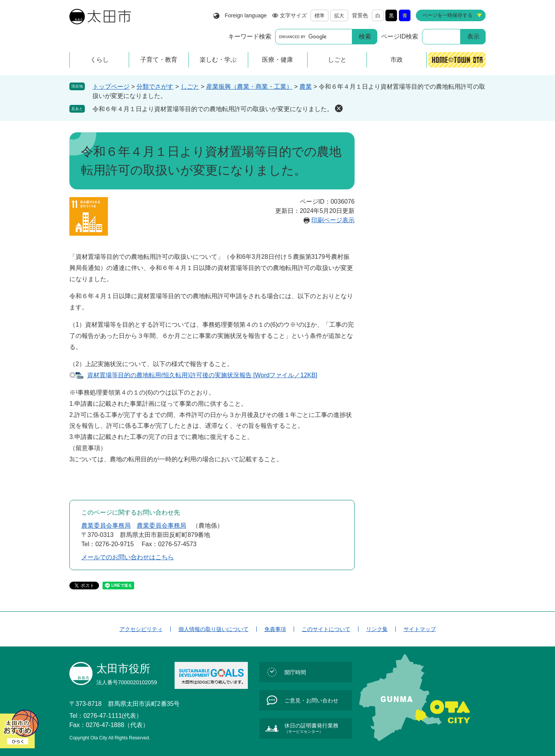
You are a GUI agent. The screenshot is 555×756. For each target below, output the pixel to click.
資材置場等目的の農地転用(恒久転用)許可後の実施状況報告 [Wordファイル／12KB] (202, 375)
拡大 (339, 16)
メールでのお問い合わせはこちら (128, 557)
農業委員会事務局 (106, 526)
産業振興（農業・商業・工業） (249, 87)
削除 (339, 108)
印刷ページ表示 (333, 220)
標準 (320, 16)
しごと (190, 87)
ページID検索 (400, 36)
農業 (306, 87)
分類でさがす (155, 87)
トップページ (111, 87)
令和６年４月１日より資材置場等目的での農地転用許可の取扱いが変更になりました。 (213, 109)
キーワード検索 (250, 36)
